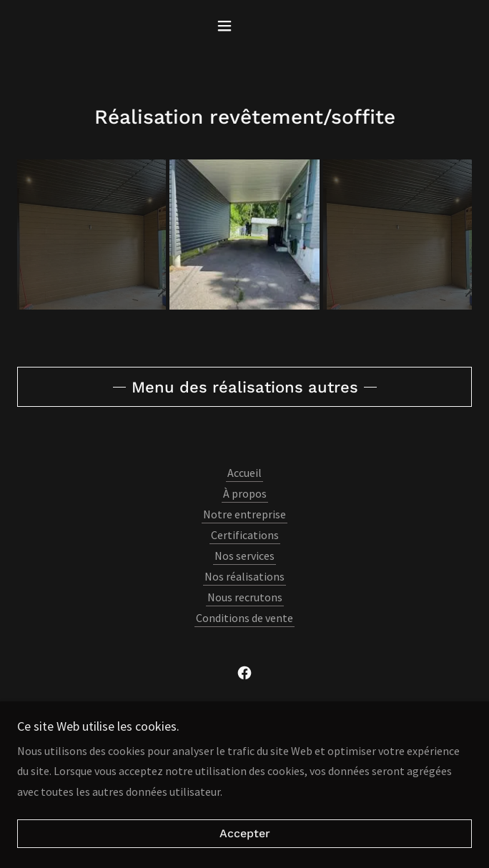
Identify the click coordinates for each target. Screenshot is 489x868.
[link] (244, 673)
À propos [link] (245, 493)
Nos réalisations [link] (244, 576)
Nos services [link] (244, 556)
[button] (244, 26)
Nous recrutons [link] (245, 597)
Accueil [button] (244, 473)
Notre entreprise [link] (244, 514)
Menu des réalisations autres (245, 387)
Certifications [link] (245, 535)
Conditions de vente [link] (244, 618)
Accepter (245, 834)
